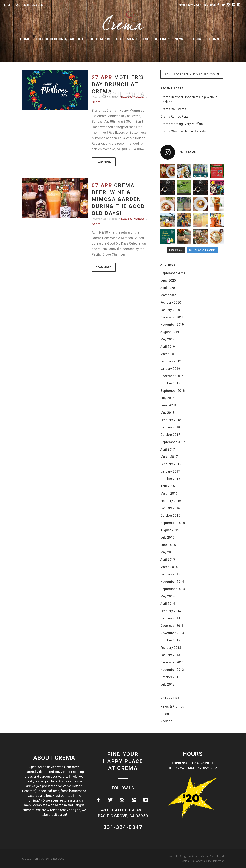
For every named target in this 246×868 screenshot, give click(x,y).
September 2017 (173, 442)
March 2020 (169, 295)
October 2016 (170, 479)
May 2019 (167, 339)
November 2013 (172, 633)
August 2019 (170, 332)
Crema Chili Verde (173, 109)
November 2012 (172, 670)
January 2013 (170, 655)
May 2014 (167, 596)
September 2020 (173, 273)
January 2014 (170, 618)
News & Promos (133, 219)
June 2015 (168, 545)
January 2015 (170, 574)
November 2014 (172, 582)
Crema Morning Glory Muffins (182, 124)
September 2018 (173, 391)
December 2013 (172, 626)
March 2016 (169, 493)
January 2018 (170, 427)
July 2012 (167, 684)
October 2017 (170, 435)
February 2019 (171, 361)
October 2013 (170, 640)
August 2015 (170, 530)
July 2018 (167, 398)
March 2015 (169, 567)
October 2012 (170, 677)
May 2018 (167, 413)
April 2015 (168, 559)
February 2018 (171, 420)
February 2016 (171, 501)
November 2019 (172, 324)
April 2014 (168, 604)
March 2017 (169, 457)
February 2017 (171, 464)
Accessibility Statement (210, 861)
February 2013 (171, 648)
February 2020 (171, 302)
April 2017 (168, 449)
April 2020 (168, 288)
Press (165, 714)
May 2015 (167, 552)
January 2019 (170, 369)
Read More (104, 162)
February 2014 (171, 611)
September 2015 (173, 523)
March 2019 (169, 354)
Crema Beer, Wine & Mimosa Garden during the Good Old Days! (118, 199)
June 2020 (168, 280)
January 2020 (170, 310)
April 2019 (168, 347)
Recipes (166, 721)
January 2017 (170, 471)
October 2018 (170, 383)
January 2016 (170, 508)
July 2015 (167, 537)
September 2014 (173, 589)
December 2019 (172, 317)
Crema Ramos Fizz (174, 116)
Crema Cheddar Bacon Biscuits (183, 131)
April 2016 (168, 486)
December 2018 (172, 376)
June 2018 (168, 405)
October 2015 (170, 515)
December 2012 (172, 662)
